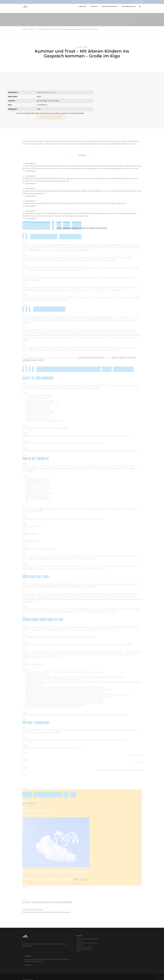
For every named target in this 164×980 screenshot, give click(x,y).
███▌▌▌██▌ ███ (80, 880)
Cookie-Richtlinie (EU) (135, 974)
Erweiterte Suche (126, 7)
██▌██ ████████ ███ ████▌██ (91, 346)
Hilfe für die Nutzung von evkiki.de (67, 943)
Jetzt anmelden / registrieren (129, 98)
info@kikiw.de (91, 951)
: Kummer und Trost (123, 74)
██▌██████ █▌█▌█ (30, 804)
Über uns (91, 7)
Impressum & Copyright (64, 951)
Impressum (107, 974)
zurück (25, 21)
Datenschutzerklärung (63, 953)
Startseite (80, 7)
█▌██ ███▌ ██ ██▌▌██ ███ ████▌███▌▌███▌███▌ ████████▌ (47, 903)
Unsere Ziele (60, 949)
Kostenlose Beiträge (107, 7)
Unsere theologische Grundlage (66, 947)
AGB (58, 956)
